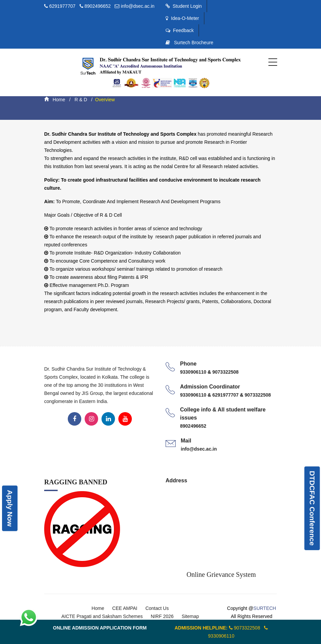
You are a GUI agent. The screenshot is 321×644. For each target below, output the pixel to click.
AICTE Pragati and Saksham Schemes (102, 616)
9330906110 (194, 372)
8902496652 (98, 6)
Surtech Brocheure (189, 43)
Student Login (184, 6)
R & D (80, 100)
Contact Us (157, 608)
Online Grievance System (221, 574)
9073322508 (226, 372)
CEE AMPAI (125, 608)
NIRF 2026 (162, 616)
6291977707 (63, 6)
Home (55, 100)
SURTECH (265, 608)
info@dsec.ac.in (138, 6)
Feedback (180, 30)
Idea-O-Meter (182, 18)
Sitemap (190, 616)
